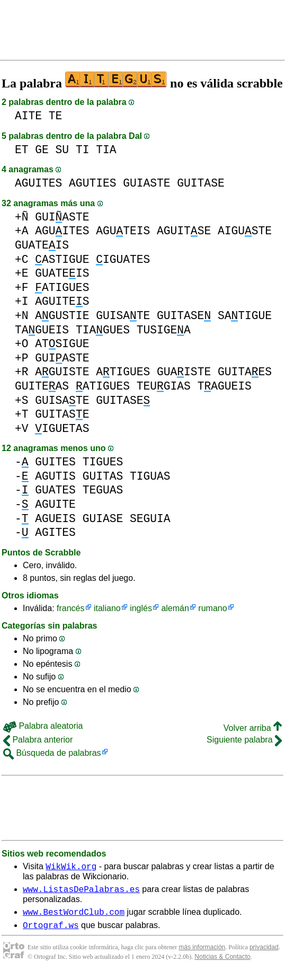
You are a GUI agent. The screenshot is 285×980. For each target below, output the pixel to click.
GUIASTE (146, 183)
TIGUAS (150, 476)
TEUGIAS (164, 386)
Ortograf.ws (51, 931)
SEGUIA (150, 519)
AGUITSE (184, 231)
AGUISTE (62, 372)
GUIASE (103, 519)
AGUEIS (55, 519)
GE (42, 150)
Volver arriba (253, 728)
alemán (175, 608)
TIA (106, 150)
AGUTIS (55, 476)
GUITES (55, 462)
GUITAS (103, 476)
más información (202, 953)
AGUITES (38, 183)
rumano (212, 608)
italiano (107, 608)
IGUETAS (62, 429)
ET (22, 150)
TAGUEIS (42, 330)
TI (83, 150)
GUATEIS (42, 245)
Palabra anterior (38, 740)
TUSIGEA (164, 330)
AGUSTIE (62, 316)
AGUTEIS (123, 231)
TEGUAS (103, 490)
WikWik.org (71, 868)
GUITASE (201, 183)
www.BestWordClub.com (74, 916)
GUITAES (245, 372)
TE (56, 116)
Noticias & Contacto (222, 963)
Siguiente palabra (244, 740)
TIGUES (103, 462)
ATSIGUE (62, 344)
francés (70, 608)
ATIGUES (62, 288)
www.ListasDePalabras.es (81, 892)
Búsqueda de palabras (52, 753)
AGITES (55, 532)
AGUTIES (92, 183)
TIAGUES (103, 330)
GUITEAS (42, 386)
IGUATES (123, 259)
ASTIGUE (62, 259)
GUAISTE (184, 372)
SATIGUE (245, 316)
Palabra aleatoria (43, 726)
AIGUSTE (245, 231)
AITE (28, 116)
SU (63, 150)
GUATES (55, 490)
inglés (141, 608)
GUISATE (123, 316)
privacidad (264, 953)
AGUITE (55, 504)
